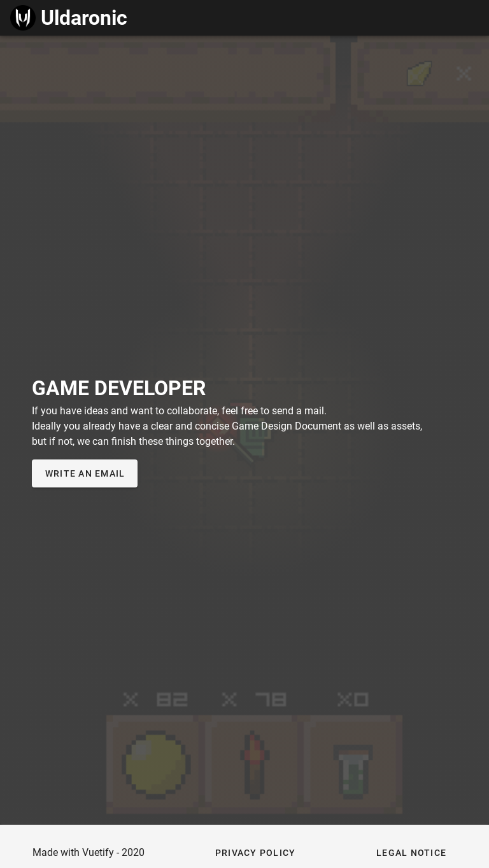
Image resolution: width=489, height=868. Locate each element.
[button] (255, 853)
